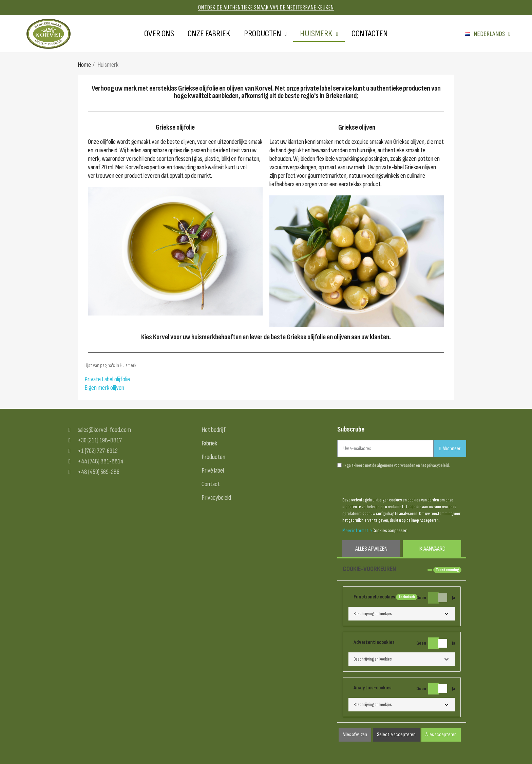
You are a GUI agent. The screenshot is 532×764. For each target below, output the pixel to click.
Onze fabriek (209, 34)
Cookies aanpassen (390, 531)
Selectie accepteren (396, 735)
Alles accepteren (441, 735)
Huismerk (319, 34)
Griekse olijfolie (175, 127)
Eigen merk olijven (104, 388)
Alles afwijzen (371, 549)
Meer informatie (357, 531)
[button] (402, 614)
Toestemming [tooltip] (447, 570)
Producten (265, 34)
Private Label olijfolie (107, 379)
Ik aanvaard (432, 549)
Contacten (370, 34)
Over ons (159, 34)
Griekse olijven (357, 127)
